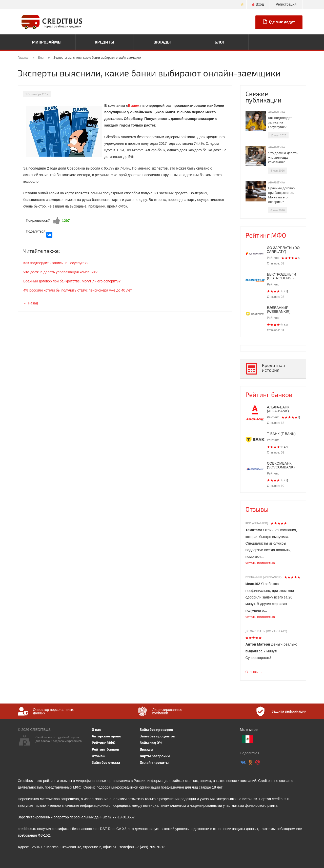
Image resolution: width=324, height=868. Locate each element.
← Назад (31, 303)
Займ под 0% (151, 743)
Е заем (134, 106)
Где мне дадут (279, 22)
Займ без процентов (157, 736)
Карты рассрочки (155, 756)
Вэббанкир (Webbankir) (264, 577)
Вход (258, 4)
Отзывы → (254, 672)
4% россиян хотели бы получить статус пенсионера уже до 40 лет (78, 290)
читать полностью (260, 563)
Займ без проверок (156, 729)
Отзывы (257, 509)
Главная (24, 58)
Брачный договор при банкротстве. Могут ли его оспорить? (72, 281)
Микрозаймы (47, 42)
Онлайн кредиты (154, 762)
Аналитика (277, 112)
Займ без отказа (106, 762)
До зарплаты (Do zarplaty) (266, 631)
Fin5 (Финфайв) (257, 523)
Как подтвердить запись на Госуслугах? (56, 263)
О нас (96, 729)
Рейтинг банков (269, 395)
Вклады (162, 42)
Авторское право (107, 736)
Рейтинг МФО (266, 235)
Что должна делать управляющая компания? (60, 272)
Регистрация (286, 4)
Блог (220, 42)
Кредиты (104, 42)
